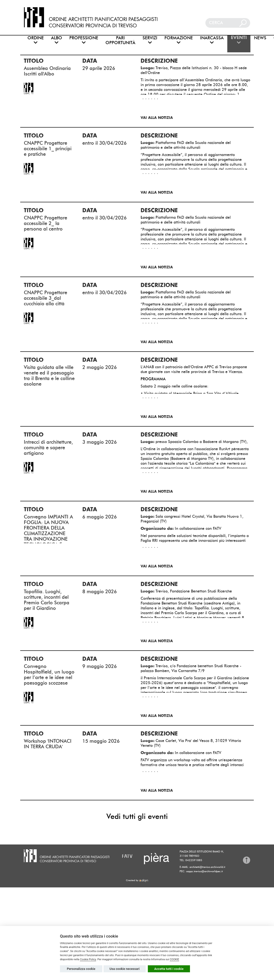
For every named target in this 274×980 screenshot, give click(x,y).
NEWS (260, 38)
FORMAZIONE (179, 40)
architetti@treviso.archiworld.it (207, 867)
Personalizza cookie (81, 969)
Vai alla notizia (157, 118)
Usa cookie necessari (125, 969)
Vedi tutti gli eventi (137, 816)
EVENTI (239, 40)
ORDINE (36, 40)
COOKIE (174, 959)
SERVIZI (150, 40)
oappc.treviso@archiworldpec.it (204, 871)
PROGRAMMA (153, 379)
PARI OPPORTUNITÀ (120, 40)
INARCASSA (212, 40)
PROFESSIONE (84, 40)
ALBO (57, 40)
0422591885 (194, 860)
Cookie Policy (88, 959)
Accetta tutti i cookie (169, 969)
